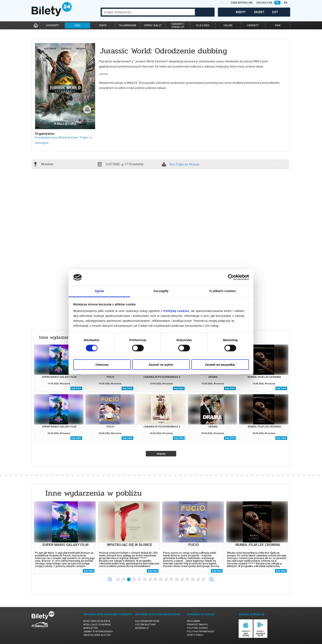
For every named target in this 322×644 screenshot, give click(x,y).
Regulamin (193, 621)
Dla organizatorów (147, 621)
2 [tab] (124, 580)
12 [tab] (177, 580)
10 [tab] (166, 580)
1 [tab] (118, 580)
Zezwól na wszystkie (220, 365)
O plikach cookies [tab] (223, 291)
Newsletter (91, 628)
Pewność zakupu (197, 625)
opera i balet (153, 25)
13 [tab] (182, 580)
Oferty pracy (195, 635)
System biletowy (145, 625)
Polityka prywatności (201, 632)
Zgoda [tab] (99, 291)
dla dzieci (203, 25)
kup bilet (76, 388)
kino (78, 25)
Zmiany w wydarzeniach (98, 632)
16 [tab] (198, 580)
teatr (103, 25)
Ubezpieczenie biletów (97, 635)
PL (277, 3)
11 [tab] (172, 580)
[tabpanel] (65, 538)
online (228, 25)
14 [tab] (188, 580)
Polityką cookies (176, 311)
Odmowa (102, 365)
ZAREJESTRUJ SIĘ (242, 3)
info (277, 164)
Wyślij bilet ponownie (97, 625)
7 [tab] (150, 580)
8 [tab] (156, 580)
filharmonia (128, 25)
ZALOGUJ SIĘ (264, 3)
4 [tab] (134, 580)
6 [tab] (145, 580)
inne (278, 25)
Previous (110, 579)
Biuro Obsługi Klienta (97, 621)
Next (212, 579)
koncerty (53, 25)
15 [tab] (193, 580)
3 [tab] (129, 580)
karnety (253, 25)
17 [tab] (204, 580)
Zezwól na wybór (161, 365)
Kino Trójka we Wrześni (185, 164)
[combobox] (148, 12)
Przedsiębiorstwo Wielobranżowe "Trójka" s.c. (64, 138)
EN (286, 3)
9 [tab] (161, 580)
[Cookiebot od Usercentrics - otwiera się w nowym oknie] (231, 277)
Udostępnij (42, 143)
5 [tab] (140, 580)
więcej (161, 454)
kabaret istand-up (178, 25)
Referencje (142, 628)
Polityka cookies (197, 628)
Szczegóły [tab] (161, 291)
